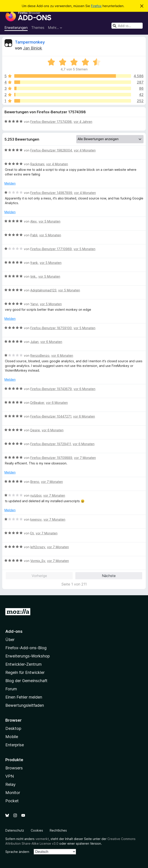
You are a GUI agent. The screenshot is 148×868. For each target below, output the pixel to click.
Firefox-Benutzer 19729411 (51, 444)
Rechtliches (58, 830)
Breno (35, 482)
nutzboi (36, 495)
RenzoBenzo (40, 355)
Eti (32, 533)
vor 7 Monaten (85, 458)
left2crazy (38, 547)
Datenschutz (15, 830)
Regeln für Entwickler (25, 672)
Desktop (13, 728)
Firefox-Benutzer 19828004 (51, 150)
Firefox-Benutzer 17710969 (51, 249)
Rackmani (37, 164)
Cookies (37, 830)
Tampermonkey (30, 42)
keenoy (36, 519)
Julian (34, 342)
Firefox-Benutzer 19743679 (51, 389)
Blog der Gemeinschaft (26, 681)
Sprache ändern (17, 852)
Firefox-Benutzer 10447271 (51, 416)
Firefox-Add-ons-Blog (26, 648)
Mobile (12, 737)
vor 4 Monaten (85, 150)
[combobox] (127, 26)
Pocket (12, 801)
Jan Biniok (33, 48)
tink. (33, 276)
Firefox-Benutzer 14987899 (51, 193)
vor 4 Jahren (83, 122)
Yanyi (34, 304)
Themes (38, 28)
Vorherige (39, 576)
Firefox (96, 6)
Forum (11, 689)
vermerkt (42, 839)
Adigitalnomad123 (43, 290)
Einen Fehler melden (24, 697)
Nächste (109, 576)
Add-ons (14, 631)
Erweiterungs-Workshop (28, 656)
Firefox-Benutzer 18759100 (51, 328)
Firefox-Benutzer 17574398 (51, 122)
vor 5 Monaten (49, 221)
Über (10, 640)
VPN (10, 776)
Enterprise (15, 745)
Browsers (14, 768)
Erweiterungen (16, 28)
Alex (34, 221)
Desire (35, 430)
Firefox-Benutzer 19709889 (51, 458)
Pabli (34, 235)
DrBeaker (37, 403)
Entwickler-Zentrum (24, 664)
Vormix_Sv (38, 561)
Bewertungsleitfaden (25, 705)
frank (34, 263)
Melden (10, 183)
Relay (10, 784)
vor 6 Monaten (51, 342)
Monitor (13, 793)
